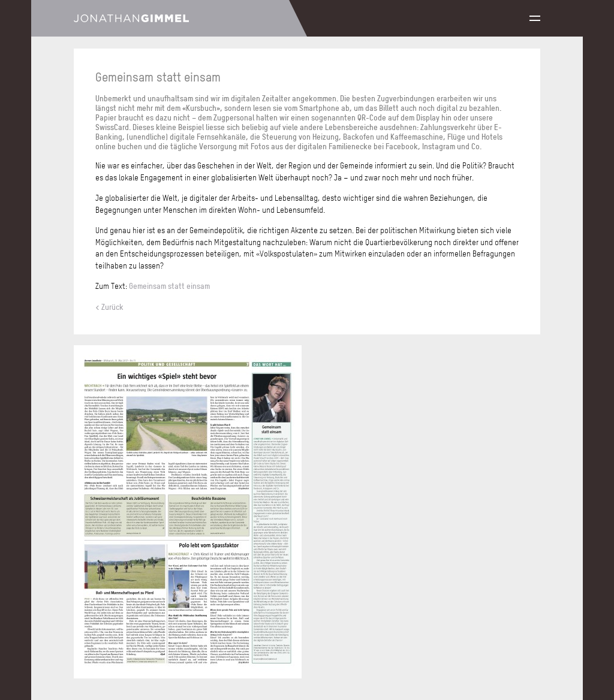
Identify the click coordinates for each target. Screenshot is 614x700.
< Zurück (109, 307)
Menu (535, 18)
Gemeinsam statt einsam (169, 286)
